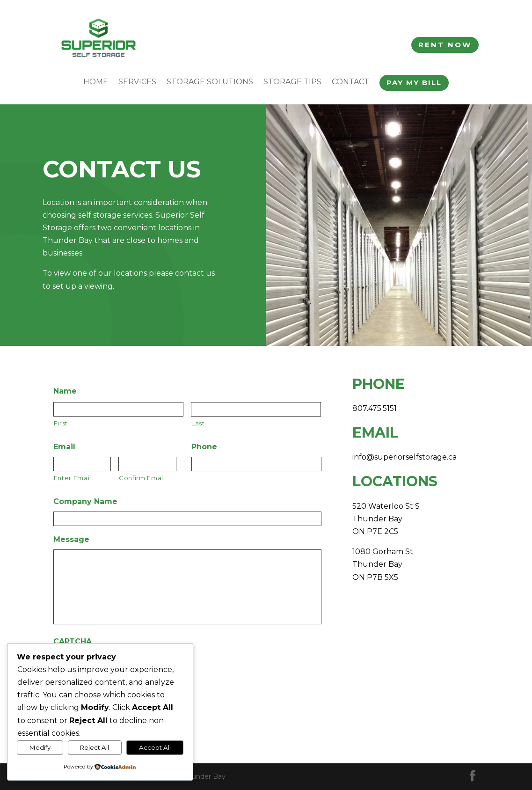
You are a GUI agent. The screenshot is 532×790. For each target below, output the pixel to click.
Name (65, 391)
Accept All (155, 747)
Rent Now (445, 45)
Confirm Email (142, 478)
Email (64, 447)
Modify (40, 747)
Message (71, 539)
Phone (204, 447)
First (61, 423)
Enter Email (73, 478)
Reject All (95, 747)
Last (198, 423)
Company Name (85, 501)
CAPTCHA (73, 641)
